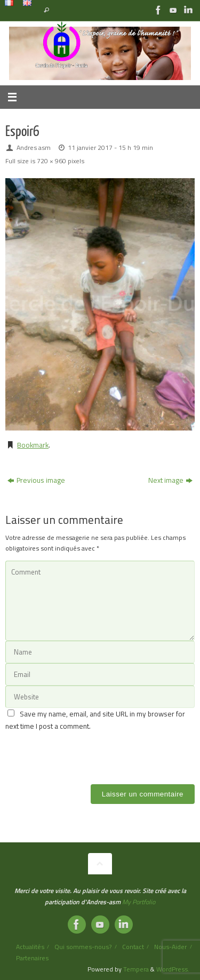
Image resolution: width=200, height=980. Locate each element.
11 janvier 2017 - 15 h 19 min (110, 148)
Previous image (36, 480)
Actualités (30, 947)
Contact (133, 947)
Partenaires (32, 958)
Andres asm (34, 148)
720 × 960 (51, 161)
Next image (170, 480)
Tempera (136, 969)
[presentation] (86, 753)
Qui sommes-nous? (83, 947)
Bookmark (33, 445)
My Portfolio (139, 902)
